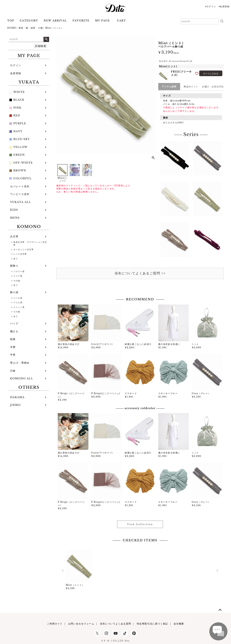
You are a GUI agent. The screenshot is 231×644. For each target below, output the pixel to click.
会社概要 (179, 624)
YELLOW (20, 147)
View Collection (140, 524)
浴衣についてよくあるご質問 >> (140, 273)
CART (121, 21)
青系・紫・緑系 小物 (31, 28)
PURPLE (20, 123)
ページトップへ (220, 610)
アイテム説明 (169, 86)
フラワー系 (19, 271)
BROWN (20, 170)
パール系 (18, 298)
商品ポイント (191, 86)
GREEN (19, 155)
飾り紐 (14, 292)
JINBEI (15, 405)
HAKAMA (17, 397)
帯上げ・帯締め (20, 363)
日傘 (13, 371)
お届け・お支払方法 (213, 86)
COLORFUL (23, 178)
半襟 (13, 347)
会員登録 (225, 6)
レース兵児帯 (20, 254)
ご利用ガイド (55, 624)
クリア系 (18, 276)
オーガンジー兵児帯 (23, 249)
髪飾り (14, 266)
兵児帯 (14, 236)
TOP (11, 21)
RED (17, 115)
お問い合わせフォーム (81, 624)
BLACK (19, 100)
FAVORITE (81, 21)
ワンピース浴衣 (20, 194)
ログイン (211, 6)
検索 (46, 39)
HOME (12, 28)
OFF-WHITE (23, 163)
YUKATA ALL (20, 202)
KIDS (14, 210)
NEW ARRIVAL (55, 21)
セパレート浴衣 (20, 186)
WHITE (19, 92)
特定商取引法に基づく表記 (152, 624)
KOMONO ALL (22, 378)
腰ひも (14, 331)
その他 (17, 281)
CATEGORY (29, 21)
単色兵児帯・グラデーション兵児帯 (30, 243)
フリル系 (18, 303)
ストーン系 (19, 307)
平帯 (13, 355)
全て (16, 259)
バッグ (14, 323)
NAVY (18, 131)
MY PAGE (103, 21)
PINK (17, 108)
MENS (15, 218)
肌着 (13, 339)
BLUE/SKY (22, 139)
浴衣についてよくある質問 (116, 624)
